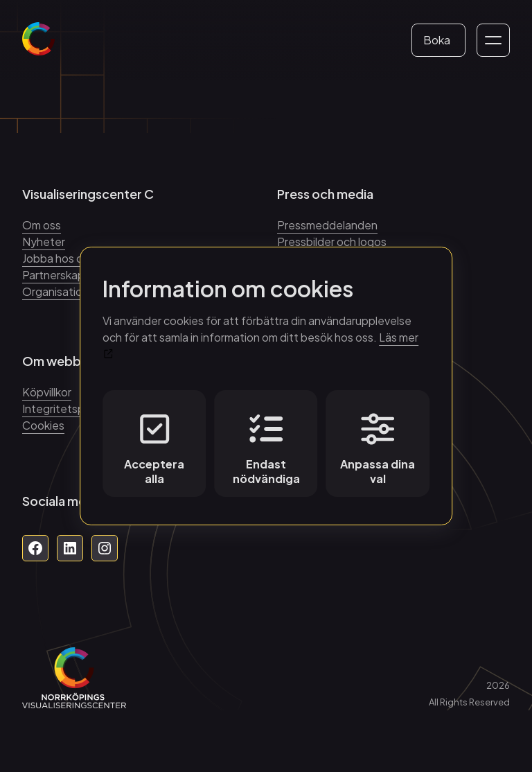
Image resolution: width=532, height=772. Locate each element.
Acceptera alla (154, 449)
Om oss (42, 225)
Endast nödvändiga (266, 449)
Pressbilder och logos (332, 242)
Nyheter (44, 242)
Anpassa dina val (378, 449)
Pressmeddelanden (327, 225)
